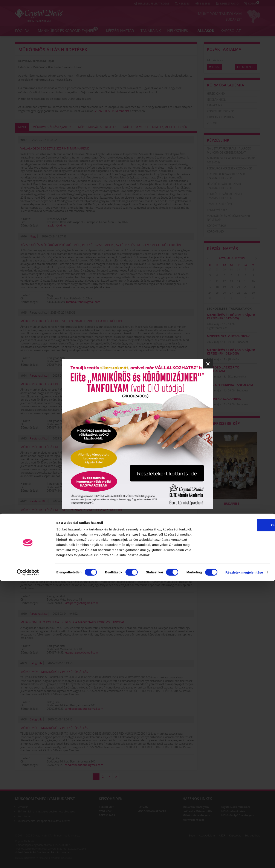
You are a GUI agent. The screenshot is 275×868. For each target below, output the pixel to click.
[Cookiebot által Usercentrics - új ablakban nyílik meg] (28, 860)
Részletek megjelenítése (244, 860)
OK (239, 812)
